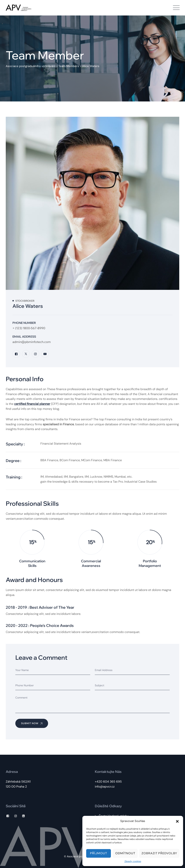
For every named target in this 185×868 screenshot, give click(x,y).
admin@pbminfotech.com (32, 342)
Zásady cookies (133, 861)
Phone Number (24, 323)
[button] (177, 821)
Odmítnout (125, 853)
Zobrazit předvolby (159, 853)
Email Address (24, 337)
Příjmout (99, 853)
